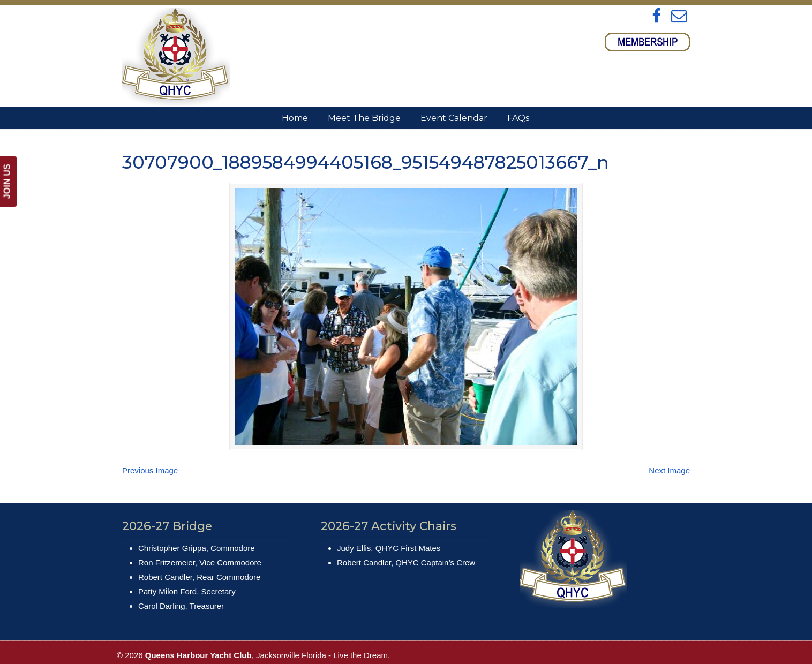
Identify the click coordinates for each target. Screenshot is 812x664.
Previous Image (150, 470)
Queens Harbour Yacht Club (176, 57)
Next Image (669, 470)
